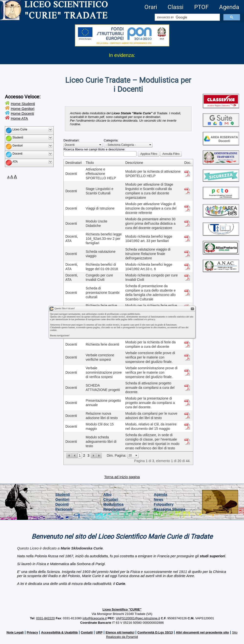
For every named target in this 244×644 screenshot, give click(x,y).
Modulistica (114, 504)
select (100, 145)
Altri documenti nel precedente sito (202, 632)
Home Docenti (22, 113)
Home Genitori (23, 109)
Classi (176, 7)
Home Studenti (23, 104)
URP (99, 632)
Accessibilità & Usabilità (59, 632)
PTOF (201, 7)
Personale (64, 509)
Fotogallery (164, 504)
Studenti (63, 494)
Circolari (111, 499)
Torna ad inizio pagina (122, 477)
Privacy (32, 632)
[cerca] (187, 17)
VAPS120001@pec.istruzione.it (138, 618)
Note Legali (15, 632)
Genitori (62, 499)
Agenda (229, 7)
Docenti (62, 504)
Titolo (90, 163)
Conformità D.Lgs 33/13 (155, 632)
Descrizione (134, 163)
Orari (151, 7)
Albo (107, 494)
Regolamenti (114, 509)
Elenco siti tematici (120, 632)
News (158, 499)
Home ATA (19, 118)
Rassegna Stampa (169, 509)
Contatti (87, 632)
